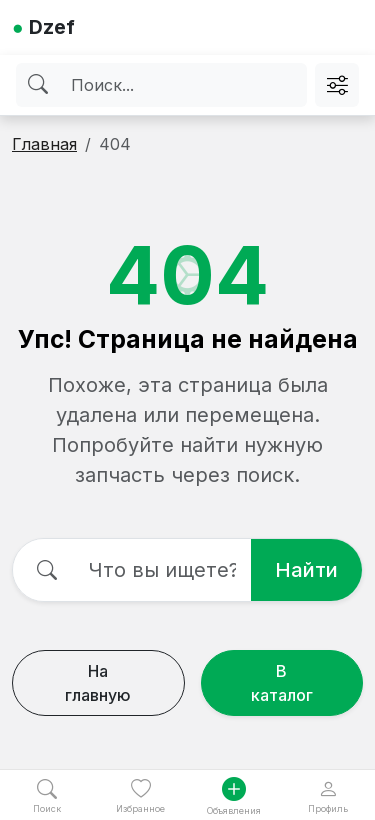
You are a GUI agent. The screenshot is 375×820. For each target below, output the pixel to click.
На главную (98, 683)
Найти (306, 570)
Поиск (47, 796)
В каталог (282, 683)
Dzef (43, 27)
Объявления (234, 796)
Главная (44, 144)
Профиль (328, 796)
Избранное (140, 796)
